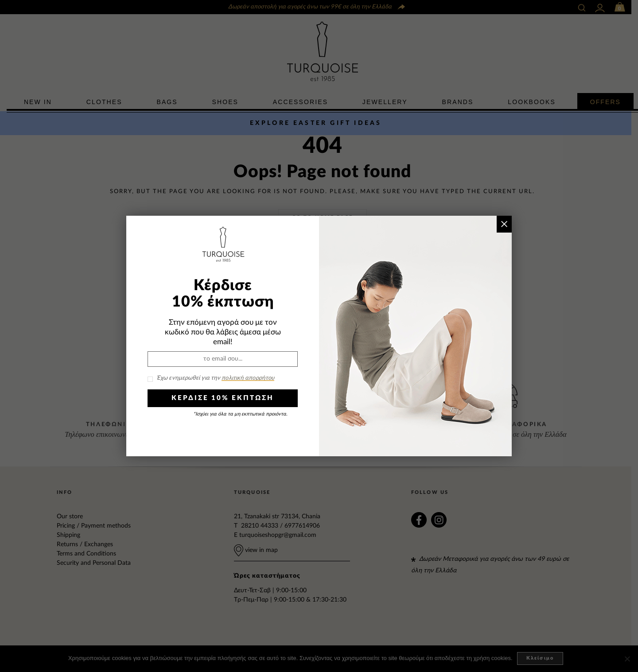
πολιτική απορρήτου (248, 378)
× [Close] (504, 224)
